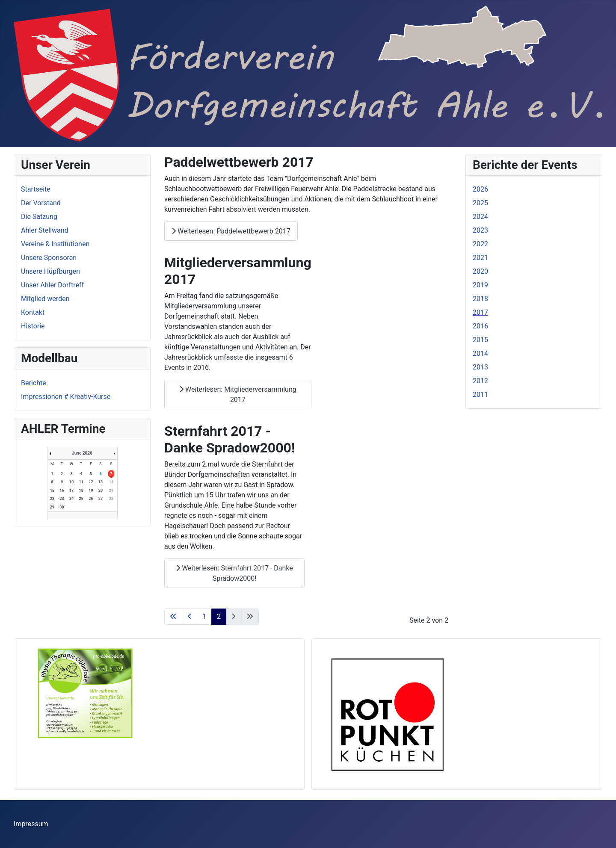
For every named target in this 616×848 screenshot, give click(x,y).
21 (111, 490)
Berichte (34, 383)
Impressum (31, 824)
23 (62, 499)
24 (71, 499)
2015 (480, 340)
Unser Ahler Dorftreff (52, 285)
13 (101, 482)
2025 (480, 203)
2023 (480, 230)
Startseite (36, 189)
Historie (33, 326)
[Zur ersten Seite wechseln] (173, 617)
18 (81, 490)
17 (71, 490)
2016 (480, 326)
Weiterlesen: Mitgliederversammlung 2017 (238, 394)
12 (91, 482)
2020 (480, 271)
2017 (480, 312)
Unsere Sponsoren (49, 258)
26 (91, 499)
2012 (480, 381)
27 (101, 499)
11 (81, 482)
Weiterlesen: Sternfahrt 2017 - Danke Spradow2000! (234, 573)
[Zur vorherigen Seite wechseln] (190, 617)
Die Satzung (39, 217)
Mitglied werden (45, 299)
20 (101, 490)
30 (62, 507)
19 (91, 490)
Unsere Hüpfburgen (50, 271)
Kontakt (33, 312)
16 (62, 490)
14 (111, 482)
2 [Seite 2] (219, 616)
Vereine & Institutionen (55, 244)
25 (81, 499)
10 (71, 482)
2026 (480, 189)
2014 (480, 353)
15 (52, 490)
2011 (480, 394)
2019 (480, 285)
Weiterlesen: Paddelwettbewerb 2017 (231, 231)
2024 (480, 217)
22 (52, 499)
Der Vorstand (41, 203)
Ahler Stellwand (45, 230)
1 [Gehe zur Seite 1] (204, 616)
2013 (480, 367)
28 (111, 499)
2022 (480, 244)
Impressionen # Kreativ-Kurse (66, 397)
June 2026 (82, 453)
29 (52, 507)
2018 (480, 299)
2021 (480, 258)
